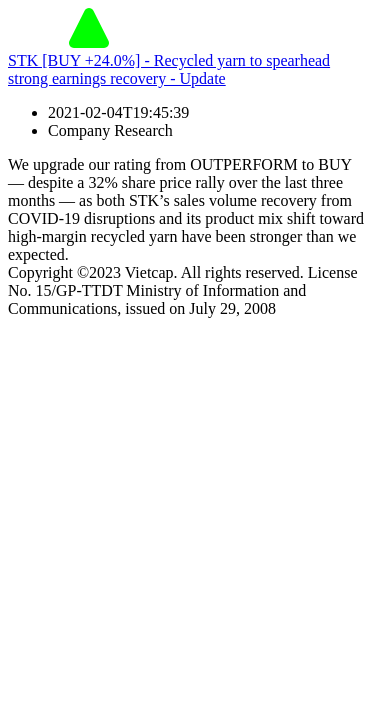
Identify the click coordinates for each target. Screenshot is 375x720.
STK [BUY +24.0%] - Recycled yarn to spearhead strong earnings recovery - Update (169, 69)
